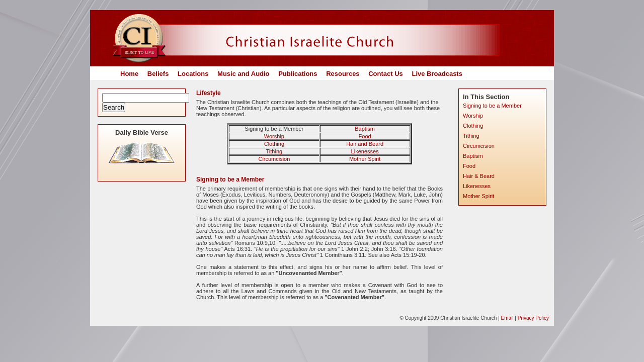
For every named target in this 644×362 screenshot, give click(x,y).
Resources (343, 74)
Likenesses (365, 151)
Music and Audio (244, 74)
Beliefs (158, 74)
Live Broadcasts (437, 74)
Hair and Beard (365, 144)
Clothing (274, 144)
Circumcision (274, 159)
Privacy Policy (533, 318)
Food (365, 136)
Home (129, 74)
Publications (298, 74)
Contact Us (386, 74)
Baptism (365, 129)
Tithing (274, 151)
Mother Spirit (365, 159)
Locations (193, 74)
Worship (274, 136)
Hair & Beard (479, 176)
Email (507, 318)
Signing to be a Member (492, 106)
